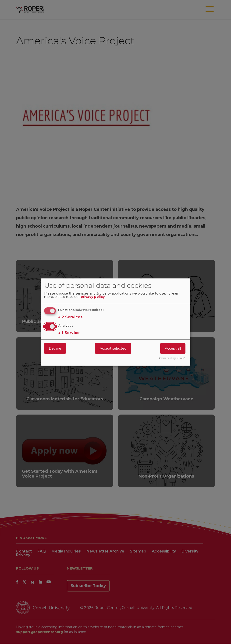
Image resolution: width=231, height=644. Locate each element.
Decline (55, 348)
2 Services (70, 317)
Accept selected (113, 348)
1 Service (69, 333)
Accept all (173, 348)
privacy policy (93, 297)
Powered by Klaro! (172, 358)
